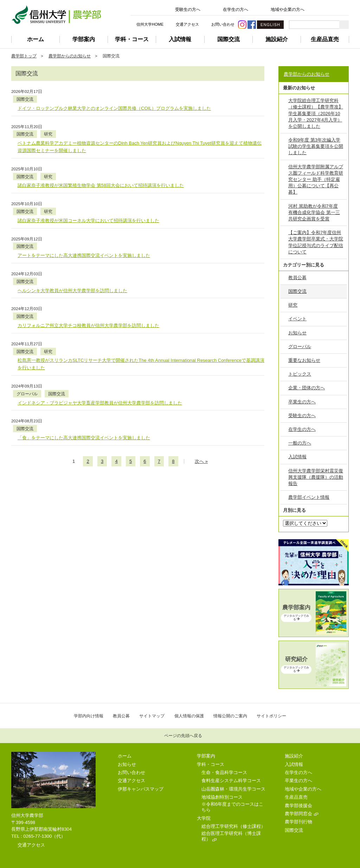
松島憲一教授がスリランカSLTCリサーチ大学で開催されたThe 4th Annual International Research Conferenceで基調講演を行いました (141, 306)
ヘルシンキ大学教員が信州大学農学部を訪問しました (72, 247)
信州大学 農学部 (56, 15)
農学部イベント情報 (309, 497)
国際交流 (229, 39)
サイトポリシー (271, 716)
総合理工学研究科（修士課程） (233, 826)
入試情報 (180, 39)
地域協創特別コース (222, 797)
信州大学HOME (150, 24)
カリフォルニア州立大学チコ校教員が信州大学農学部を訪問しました (88, 274)
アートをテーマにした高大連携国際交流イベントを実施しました (84, 219)
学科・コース (132, 39)
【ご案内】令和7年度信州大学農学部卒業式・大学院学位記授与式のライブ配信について (316, 242)
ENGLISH (270, 25)
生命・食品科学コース (224, 772)
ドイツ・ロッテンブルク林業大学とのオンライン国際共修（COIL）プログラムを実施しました (114, 101)
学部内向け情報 (89, 716)
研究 (85, 119)
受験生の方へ (188, 10)
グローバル (64, 328)
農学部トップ (24, 56)
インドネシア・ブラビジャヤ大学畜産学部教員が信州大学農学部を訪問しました (100, 337)
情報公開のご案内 (230, 716)
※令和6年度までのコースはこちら (232, 807)
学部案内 (84, 39)
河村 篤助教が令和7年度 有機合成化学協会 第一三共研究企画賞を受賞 (314, 212)
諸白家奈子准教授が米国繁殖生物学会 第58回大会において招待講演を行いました (101, 163)
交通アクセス (187, 24)
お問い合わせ (223, 24)
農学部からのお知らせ (70, 56)
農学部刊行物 (298, 822)
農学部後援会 (298, 806)
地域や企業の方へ (288, 10)
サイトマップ (152, 716)
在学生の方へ (236, 10)
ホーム (36, 39)
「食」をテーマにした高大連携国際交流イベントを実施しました (84, 364)
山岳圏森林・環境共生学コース (233, 789)
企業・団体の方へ (307, 388)
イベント (297, 319)
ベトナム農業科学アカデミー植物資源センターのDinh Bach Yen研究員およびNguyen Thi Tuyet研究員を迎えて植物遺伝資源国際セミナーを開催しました (140, 132)
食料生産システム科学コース (231, 781)
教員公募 (297, 278)
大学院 (204, 818)
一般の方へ (300, 443)
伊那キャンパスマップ (141, 789)
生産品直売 (325, 39)
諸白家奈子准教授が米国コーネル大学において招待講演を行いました (88, 191)
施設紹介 (277, 39)
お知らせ (297, 333)
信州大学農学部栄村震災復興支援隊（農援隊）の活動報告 (316, 477)
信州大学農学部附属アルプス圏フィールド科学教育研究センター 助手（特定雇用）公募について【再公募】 (316, 180)
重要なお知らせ (304, 360)
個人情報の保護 (189, 716)
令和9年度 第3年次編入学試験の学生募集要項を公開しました (316, 146)
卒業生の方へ (302, 402)
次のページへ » (201, 388)
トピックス (300, 374)
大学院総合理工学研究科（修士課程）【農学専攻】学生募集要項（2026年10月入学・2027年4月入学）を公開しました (316, 113)
